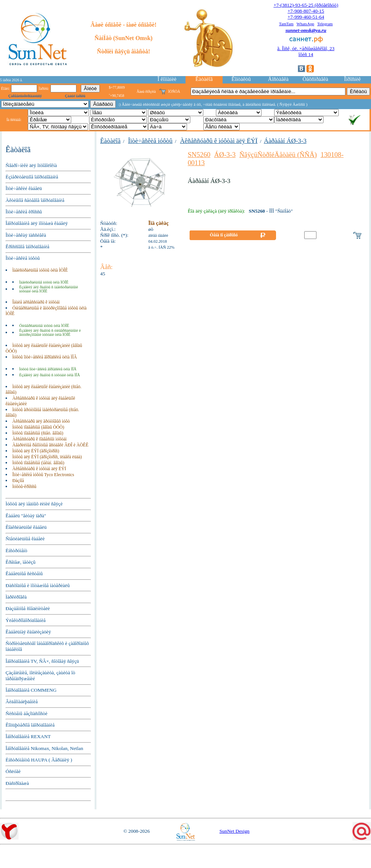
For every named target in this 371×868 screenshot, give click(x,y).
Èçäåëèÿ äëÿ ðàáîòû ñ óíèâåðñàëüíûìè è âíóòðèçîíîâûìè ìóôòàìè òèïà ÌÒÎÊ (50, 333)
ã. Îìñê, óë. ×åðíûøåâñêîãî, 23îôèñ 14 (306, 51)
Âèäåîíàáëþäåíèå (22, 702)
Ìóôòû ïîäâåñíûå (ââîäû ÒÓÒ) (38, 427)
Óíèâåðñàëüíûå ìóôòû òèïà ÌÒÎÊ (44, 326)
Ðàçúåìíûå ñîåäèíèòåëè (28, 608)
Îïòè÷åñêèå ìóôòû (23, 258)
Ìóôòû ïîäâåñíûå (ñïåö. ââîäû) (38, 433)
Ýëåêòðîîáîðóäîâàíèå (26, 620)
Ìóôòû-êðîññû (24, 487)
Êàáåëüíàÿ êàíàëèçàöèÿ (28, 632)
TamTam (286, 24)
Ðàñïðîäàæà (17, 783)
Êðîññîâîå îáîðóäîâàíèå (27, 247)
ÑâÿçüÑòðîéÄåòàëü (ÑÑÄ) (278, 155)
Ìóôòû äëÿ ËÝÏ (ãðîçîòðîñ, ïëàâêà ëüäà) (47, 457)
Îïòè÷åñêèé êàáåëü (24, 188)
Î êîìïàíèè (167, 79)
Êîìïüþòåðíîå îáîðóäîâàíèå (30, 725)
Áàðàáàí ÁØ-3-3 (285, 141)
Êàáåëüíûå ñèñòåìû (24, 574)
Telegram (325, 24)
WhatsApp (305, 24)
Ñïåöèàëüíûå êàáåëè (25, 539)
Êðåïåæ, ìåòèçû (21, 562)
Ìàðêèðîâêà (16, 597)
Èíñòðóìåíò (17, 551)
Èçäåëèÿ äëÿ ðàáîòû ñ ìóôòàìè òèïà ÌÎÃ (50, 375)
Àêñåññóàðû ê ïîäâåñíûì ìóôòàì (39, 439)
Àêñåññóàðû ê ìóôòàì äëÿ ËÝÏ (39, 469)
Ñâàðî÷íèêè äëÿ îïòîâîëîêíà (31, 165)
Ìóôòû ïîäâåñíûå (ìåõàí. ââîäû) (38, 463)
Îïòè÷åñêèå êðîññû (24, 212)
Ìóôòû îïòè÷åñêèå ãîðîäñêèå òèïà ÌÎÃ (45, 357)
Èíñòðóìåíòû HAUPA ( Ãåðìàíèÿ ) (39, 760)
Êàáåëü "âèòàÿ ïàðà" (26, 516)
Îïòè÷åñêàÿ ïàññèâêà (26, 235)
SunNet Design (234, 831)
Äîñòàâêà (278, 79)
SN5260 (199, 155)
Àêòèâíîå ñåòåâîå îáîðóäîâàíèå (35, 200)
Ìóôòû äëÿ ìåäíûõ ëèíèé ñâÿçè (34, 504)
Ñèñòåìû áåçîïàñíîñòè (27, 713)
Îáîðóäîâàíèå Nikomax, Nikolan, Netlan (44, 748)
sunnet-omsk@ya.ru (306, 30)
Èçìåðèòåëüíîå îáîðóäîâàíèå (32, 177)
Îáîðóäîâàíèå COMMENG (31, 690)
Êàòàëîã (204, 79)
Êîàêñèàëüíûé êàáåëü (26, 527)
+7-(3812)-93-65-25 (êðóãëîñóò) (306, 5)
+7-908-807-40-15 (306, 11)
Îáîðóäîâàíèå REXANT (28, 736)
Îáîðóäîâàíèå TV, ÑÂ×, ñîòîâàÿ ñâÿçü (42, 661)
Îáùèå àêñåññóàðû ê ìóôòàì (36, 302)
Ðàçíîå (18, 481)
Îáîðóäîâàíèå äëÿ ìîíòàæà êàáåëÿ (37, 223)
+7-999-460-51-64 (306, 17)
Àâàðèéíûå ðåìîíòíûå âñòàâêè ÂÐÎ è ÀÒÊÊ (50, 445)
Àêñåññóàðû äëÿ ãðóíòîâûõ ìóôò (41, 421)
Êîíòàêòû (241, 79)
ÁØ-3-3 (225, 155)
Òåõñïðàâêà (315, 79)
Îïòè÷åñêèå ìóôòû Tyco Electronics (43, 475)
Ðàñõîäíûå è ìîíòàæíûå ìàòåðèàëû (38, 585)
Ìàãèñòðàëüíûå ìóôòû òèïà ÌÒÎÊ (40, 270)
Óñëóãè (13, 771)
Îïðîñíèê (353, 79)
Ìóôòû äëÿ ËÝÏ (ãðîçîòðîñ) (36, 451)
